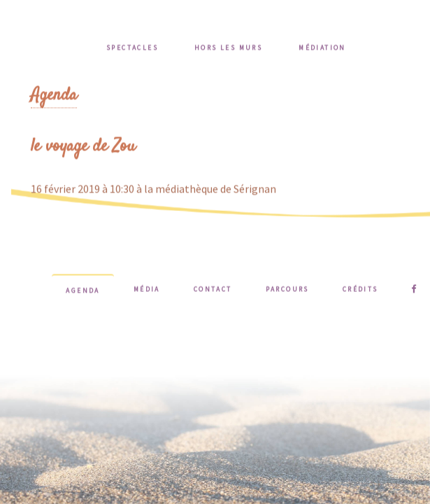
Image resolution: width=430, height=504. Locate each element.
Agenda (54, 97)
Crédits (360, 290)
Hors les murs (228, 49)
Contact (213, 290)
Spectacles (132, 49)
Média (147, 290)
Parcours (287, 290)
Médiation (322, 49)
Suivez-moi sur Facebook (414, 290)
